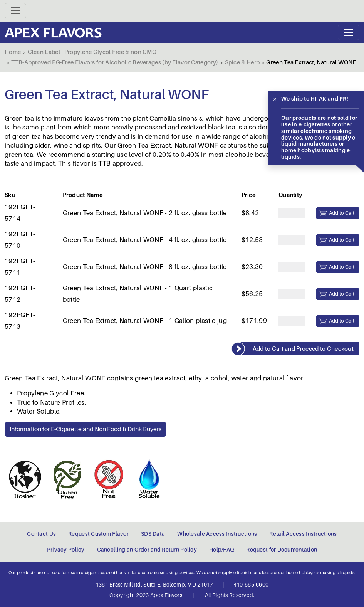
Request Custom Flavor (98, 534)
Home (13, 52)
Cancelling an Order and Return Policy (147, 550)
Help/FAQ (221, 550)
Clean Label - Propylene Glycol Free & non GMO (92, 52)
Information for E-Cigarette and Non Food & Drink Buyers (86, 429)
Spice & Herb (242, 62)
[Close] (275, 99)
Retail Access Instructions (303, 534)
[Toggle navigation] (15, 11)
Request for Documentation (282, 550)
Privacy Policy (66, 550)
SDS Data (153, 534)
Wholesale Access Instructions (217, 534)
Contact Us (41, 534)
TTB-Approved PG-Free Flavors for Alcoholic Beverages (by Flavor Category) (115, 62)
